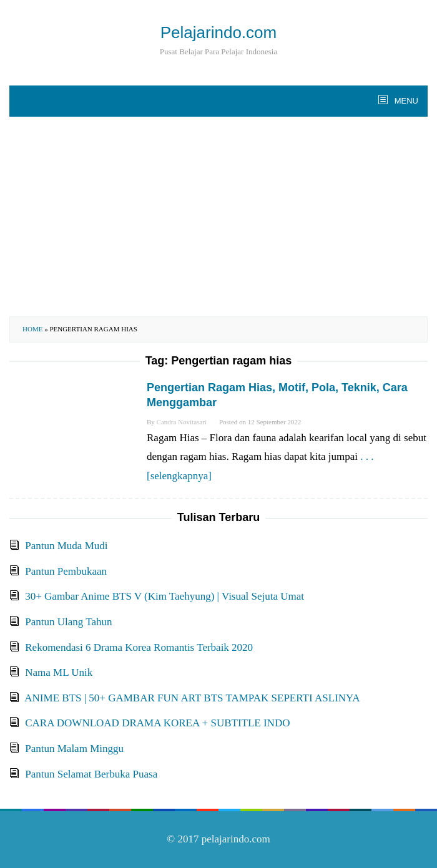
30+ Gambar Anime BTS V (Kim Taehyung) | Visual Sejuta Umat (164, 596)
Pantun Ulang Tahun (68, 622)
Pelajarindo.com (219, 32)
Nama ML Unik (59, 672)
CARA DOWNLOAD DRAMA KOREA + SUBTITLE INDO (157, 723)
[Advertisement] (219, 217)
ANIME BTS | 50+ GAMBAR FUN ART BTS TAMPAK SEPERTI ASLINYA (192, 698)
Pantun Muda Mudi (66, 546)
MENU (405, 101)
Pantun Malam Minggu (74, 749)
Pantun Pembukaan (66, 571)
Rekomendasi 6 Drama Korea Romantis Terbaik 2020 (139, 647)
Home (32, 329)
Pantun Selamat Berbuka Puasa (91, 774)
